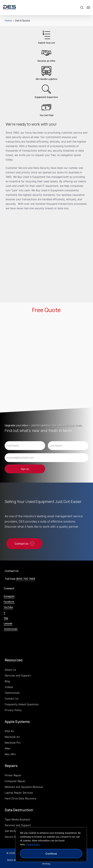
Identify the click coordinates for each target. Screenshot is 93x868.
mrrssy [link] (46, 864)
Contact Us (12, 699)
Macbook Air (12, 737)
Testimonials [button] (11, 629)
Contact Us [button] (21, 544)
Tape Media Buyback (17, 819)
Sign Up (25, 469)
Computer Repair (15, 781)
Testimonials (12, 693)
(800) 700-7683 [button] (25, 579)
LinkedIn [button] (8, 623)
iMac (8, 748)
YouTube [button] (8, 607)
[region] (51, 845)
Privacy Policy (13, 710)
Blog (7, 681)
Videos (9, 687)
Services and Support (18, 675)
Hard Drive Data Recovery (20, 798)
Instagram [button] (9, 596)
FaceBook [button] (9, 602)
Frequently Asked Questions (22, 704)
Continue (51, 854)
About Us (10, 670)
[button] (88, 8)
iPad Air (9, 731)
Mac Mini (10, 754)
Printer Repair (13, 775)
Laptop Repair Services (19, 793)
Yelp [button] (6, 618)
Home (8, 21)
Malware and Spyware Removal (24, 787)
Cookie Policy (33, 844)
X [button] (4, 613)
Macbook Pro (13, 743)
